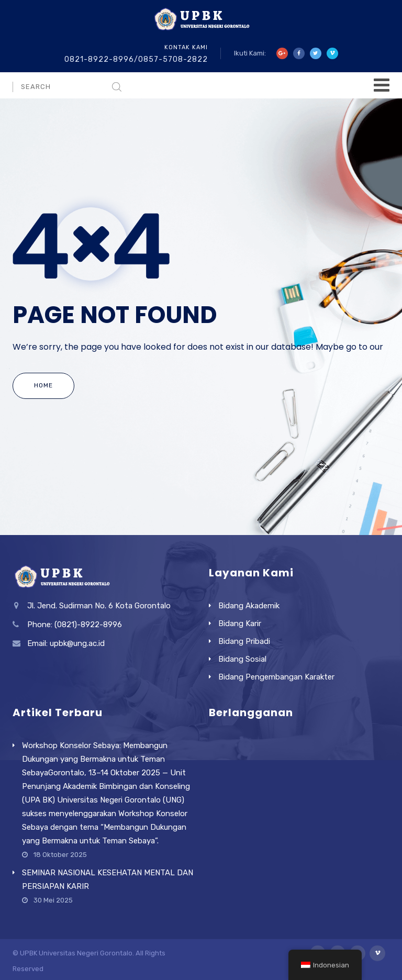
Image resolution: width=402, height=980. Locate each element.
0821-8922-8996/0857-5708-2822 (136, 59)
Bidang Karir (240, 623)
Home (43, 385)
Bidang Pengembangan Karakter (276, 677)
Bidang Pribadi (244, 641)
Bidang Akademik (249, 606)
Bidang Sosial (242, 659)
